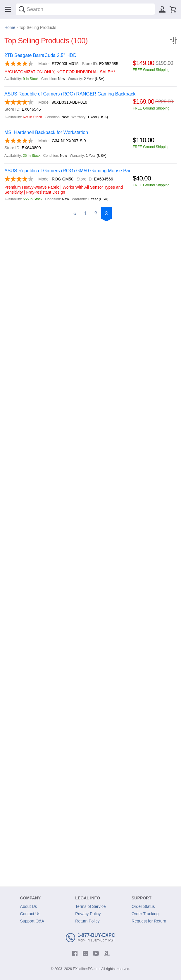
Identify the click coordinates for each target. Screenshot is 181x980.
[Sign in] (162, 9)
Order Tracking (145, 914)
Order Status (143, 906)
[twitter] (85, 953)
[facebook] (75, 953)
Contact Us (30, 914)
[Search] (22, 9)
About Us (29, 906)
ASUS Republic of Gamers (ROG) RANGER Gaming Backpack (70, 94)
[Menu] (8, 9)
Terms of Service (90, 906)
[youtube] (96, 953)
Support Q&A (32, 921)
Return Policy (87, 921)
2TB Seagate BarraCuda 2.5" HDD (40, 55)
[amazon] (106, 953)
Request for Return (149, 921)
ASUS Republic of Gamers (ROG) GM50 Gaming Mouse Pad (68, 171)
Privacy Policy (88, 914)
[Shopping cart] (173, 9)
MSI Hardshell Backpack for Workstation (46, 132)
